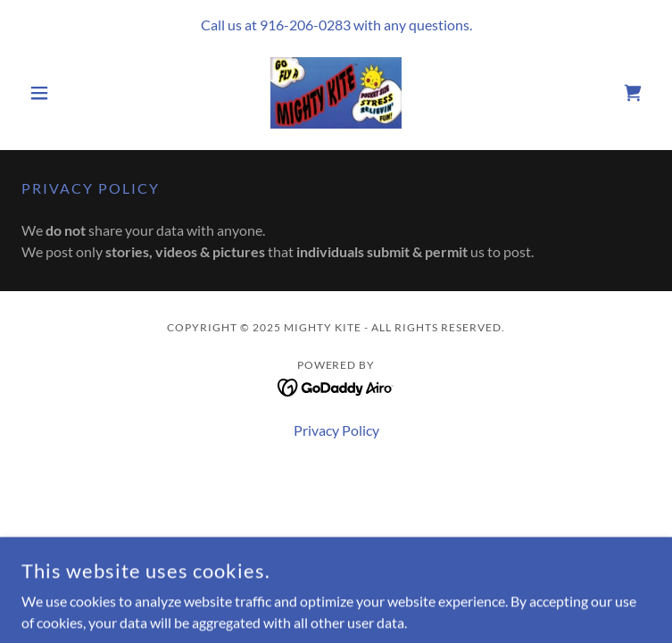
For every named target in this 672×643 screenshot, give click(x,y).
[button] (69, 93)
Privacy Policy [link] (336, 430)
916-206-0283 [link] (305, 25)
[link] (336, 93)
